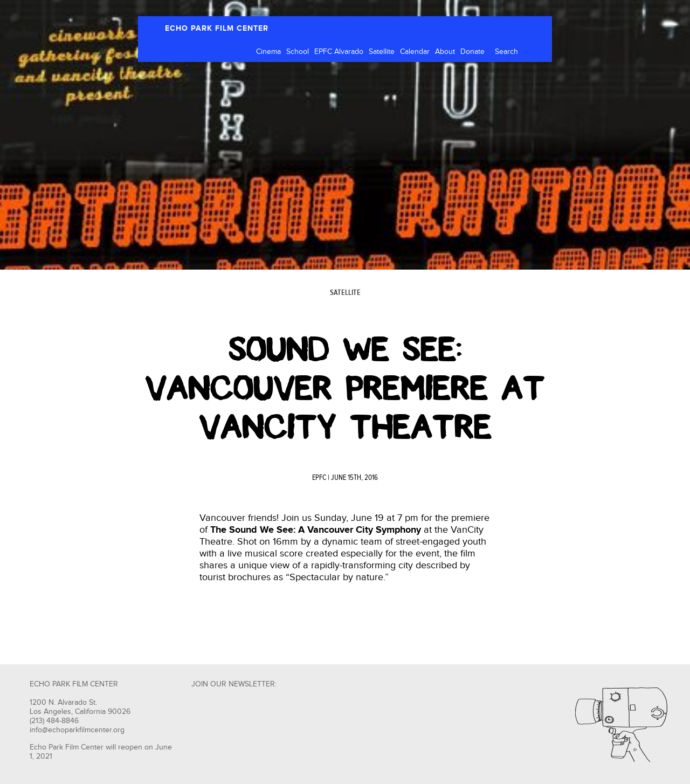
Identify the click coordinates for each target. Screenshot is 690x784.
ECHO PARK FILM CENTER (217, 28)
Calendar (415, 52)
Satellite (382, 52)
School (298, 52)
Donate (472, 52)
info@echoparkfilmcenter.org (77, 730)
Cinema (268, 52)
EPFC (319, 478)
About (445, 52)
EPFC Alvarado (339, 52)
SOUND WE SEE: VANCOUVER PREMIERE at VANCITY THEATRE (345, 388)
